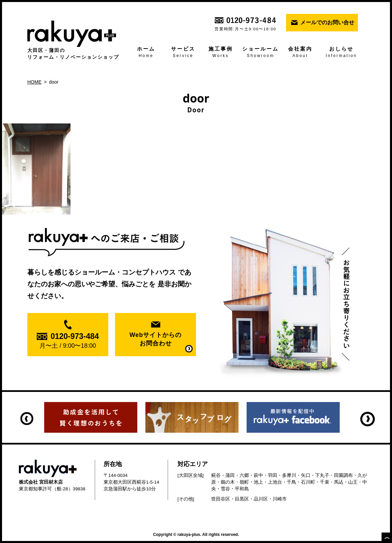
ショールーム (261, 53)
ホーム (146, 53)
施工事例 (220, 53)
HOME (34, 82)
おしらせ (341, 53)
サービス (183, 53)
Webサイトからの (156, 340)
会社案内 (300, 53)
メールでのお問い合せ (327, 22)
